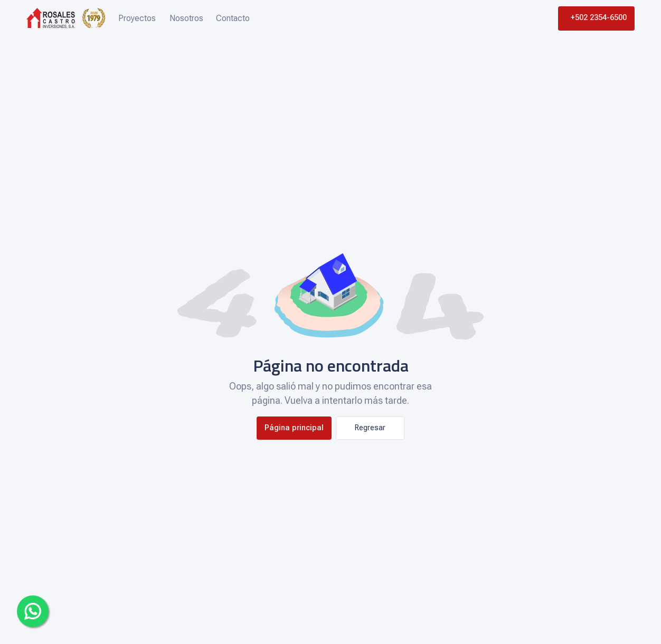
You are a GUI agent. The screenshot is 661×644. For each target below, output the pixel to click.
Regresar (370, 428)
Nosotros (186, 18)
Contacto (233, 18)
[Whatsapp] (33, 611)
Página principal (294, 428)
